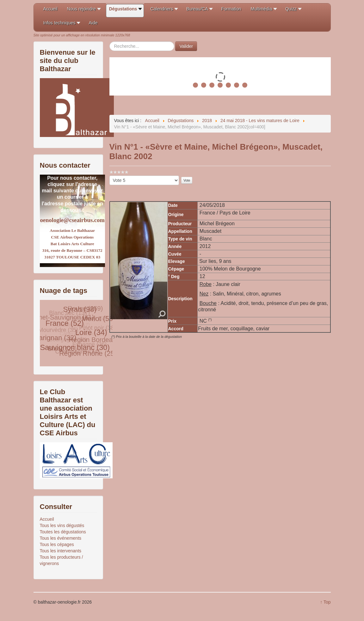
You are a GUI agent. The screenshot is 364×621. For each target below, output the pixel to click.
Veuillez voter (110, 176)
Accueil (47, 519)
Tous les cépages (57, 544)
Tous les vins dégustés (62, 525)
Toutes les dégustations (63, 532)
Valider (186, 46)
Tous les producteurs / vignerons (62, 560)
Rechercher (110, 42)
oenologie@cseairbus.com (72, 220)
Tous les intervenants (61, 551)
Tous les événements (61, 538)
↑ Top (325, 602)
